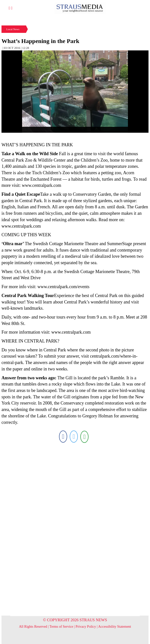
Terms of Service (61, 627)
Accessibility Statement (115, 627)
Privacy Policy (86, 627)
